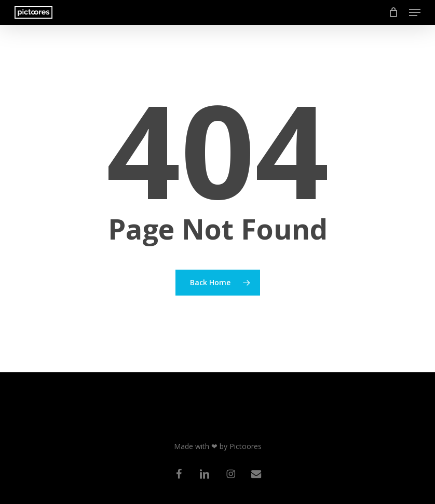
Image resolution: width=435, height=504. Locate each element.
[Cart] (394, 12)
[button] (415, 12)
